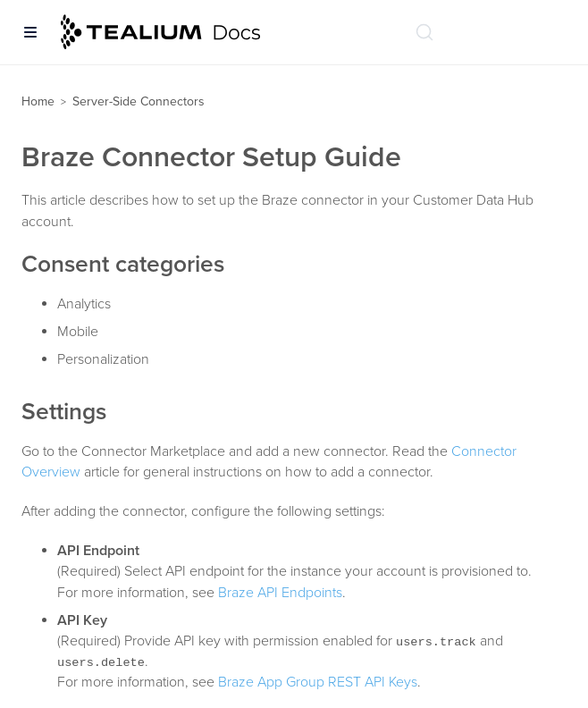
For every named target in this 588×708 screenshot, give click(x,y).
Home (38, 101)
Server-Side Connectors (139, 101)
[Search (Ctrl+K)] (424, 32)
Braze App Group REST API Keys (318, 682)
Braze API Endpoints (280, 593)
